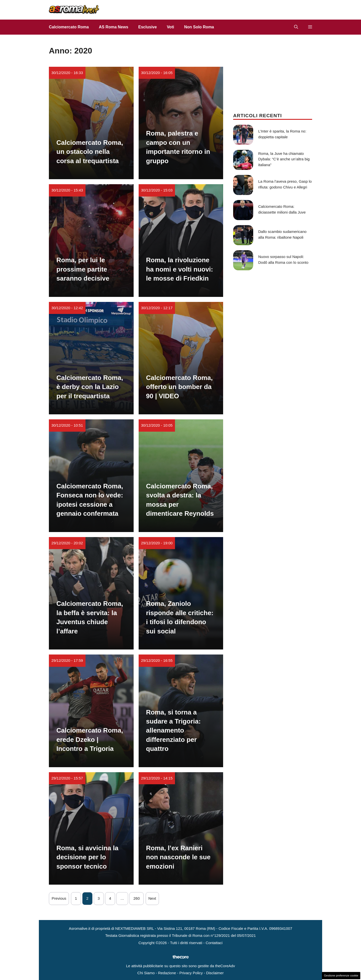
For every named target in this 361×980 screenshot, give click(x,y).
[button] (296, 27)
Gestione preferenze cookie (341, 975)
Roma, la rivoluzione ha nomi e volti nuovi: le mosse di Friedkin (180, 269)
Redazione (167, 973)
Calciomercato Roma (69, 27)
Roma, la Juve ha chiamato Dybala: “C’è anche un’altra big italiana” (284, 159)
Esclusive (148, 27)
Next (152, 898)
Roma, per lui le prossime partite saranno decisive (83, 269)
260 (137, 898)
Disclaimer (215, 973)
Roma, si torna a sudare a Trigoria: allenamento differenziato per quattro (173, 731)
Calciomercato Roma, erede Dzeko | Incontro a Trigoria (90, 739)
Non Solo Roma (199, 27)
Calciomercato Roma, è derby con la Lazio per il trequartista (90, 387)
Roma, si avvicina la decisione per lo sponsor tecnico (87, 857)
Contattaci (214, 943)
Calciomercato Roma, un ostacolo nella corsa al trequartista (90, 152)
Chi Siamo (146, 973)
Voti (170, 27)
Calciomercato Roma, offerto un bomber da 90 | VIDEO (179, 387)
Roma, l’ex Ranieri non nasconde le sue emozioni (178, 857)
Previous (59, 898)
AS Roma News (113, 27)
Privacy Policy (191, 973)
